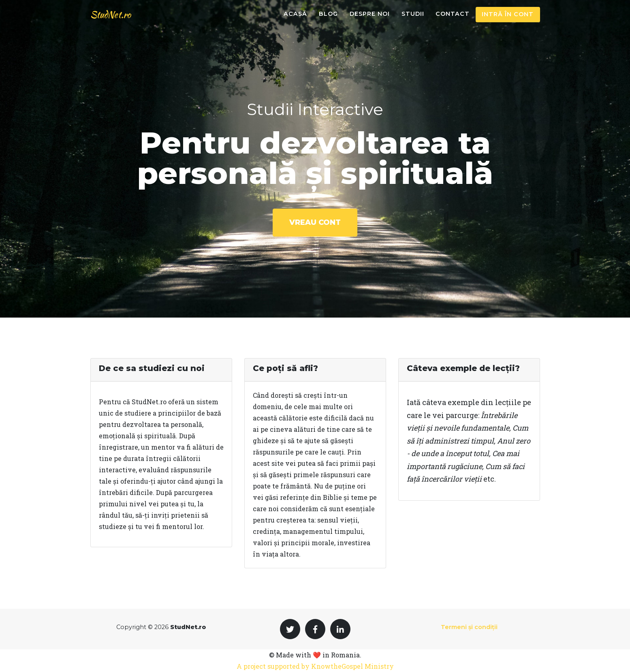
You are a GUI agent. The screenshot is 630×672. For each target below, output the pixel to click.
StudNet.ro (115, 21)
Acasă (295, 20)
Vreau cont (315, 222)
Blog (328, 20)
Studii (413, 20)
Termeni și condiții (469, 627)
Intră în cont (508, 20)
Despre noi (370, 20)
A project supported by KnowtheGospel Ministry (315, 666)
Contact (453, 20)
